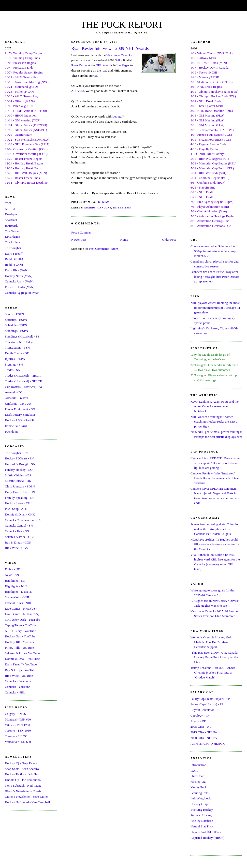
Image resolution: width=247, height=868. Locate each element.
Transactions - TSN (17, 347)
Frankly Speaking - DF (20, 498)
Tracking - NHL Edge (19, 342)
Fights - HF (12, 569)
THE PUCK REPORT (122, 25)
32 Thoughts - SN (16, 453)
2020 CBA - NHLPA (204, 738)
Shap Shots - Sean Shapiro (22, 769)
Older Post (169, 240)
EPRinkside (12, 237)
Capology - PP (200, 715)
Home (124, 240)
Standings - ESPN (16, 331)
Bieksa (80, 91)
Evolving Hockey (202, 810)
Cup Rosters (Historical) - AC (24, 387)
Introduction (198, 765)
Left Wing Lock (201, 798)
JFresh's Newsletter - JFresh (23, 791)
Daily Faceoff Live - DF (20, 492)
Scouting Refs (199, 793)
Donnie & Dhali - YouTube (22, 659)
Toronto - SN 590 (16, 736)
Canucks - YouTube (17, 687)
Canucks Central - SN (19, 525)
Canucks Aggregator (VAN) (23, 293)
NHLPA (10, 209)
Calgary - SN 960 (16, 714)
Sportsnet (11, 220)
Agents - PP (198, 721)
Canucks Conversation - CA (23, 520)
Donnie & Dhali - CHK (20, 514)
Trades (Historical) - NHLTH (24, 381)
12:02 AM (104, 202)
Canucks (104, 208)
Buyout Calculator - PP (205, 710)
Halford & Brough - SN (20, 464)
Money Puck (199, 787)
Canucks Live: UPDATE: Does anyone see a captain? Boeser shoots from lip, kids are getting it (215, 463)
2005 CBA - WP (201, 727)
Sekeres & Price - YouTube (22, 653)
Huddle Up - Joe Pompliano (23, 780)
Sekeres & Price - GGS (20, 537)
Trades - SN (13, 370)
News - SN (12, 575)
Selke (119, 60)
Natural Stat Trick (202, 826)
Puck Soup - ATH (16, 509)
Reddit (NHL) (14, 259)
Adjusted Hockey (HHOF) (207, 838)
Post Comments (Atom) (104, 249)
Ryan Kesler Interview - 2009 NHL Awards (110, 48)
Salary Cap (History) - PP (207, 704)
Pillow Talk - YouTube (19, 648)
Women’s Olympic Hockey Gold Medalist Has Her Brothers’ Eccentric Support (211, 642)
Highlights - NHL (16, 586)
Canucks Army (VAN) (19, 281)
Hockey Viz (198, 782)
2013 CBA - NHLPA (204, 732)
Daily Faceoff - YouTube (21, 664)
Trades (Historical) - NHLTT (23, 375)
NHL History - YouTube (20, 631)
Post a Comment (82, 232)
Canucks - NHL (15, 692)
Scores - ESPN (14, 314)
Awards (90, 208)
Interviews (122, 208)
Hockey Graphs (200, 804)
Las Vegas (123, 65)
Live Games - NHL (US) (21, 609)
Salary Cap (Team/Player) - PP (210, 699)
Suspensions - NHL (17, 597)
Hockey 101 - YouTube (20, 642)
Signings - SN (14, 364)
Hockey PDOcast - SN (19, 458)
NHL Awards (104, 65)
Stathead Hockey (201, 815)
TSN (8, 203)
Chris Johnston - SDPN (20, 486)
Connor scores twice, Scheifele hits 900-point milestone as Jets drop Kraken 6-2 (213, 251)
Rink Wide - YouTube (19, 676)
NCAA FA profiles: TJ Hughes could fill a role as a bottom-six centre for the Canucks (215, 544)
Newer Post (79, 240)
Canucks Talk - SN (17, 531)
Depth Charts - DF (17, 353)
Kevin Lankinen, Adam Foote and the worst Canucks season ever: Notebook (215, 406)
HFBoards (11, 226)
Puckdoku (11, 432)
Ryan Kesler (79, 65)
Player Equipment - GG (20, 409)
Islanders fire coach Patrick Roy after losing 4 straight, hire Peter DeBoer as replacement (215, 277)
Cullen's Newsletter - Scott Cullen (27, 797)
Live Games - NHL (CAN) (22, 614)
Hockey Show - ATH (18, 503)
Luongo (117, 116)
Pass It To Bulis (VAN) (20, 287)
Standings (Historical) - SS (22, 336)
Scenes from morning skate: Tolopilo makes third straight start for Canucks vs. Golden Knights (214, 529)
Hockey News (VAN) (19, 276)
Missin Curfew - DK (18, 481)
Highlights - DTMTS (18, 592)
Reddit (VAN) (14, 265)
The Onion (12, 231)
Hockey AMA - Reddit (19, 420)
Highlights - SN (15, 581)
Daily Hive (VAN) (17, 270)
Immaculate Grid (16, 426)
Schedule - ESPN (16, 325)
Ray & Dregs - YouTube (20, 670)
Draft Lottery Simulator (20, 415)
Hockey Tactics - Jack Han (22, 774)
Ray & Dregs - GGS (18, 542)
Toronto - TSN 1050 (18, 730)
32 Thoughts (13, 248)
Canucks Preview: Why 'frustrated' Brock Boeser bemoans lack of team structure (215, 478)
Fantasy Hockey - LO (19, 470)
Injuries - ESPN (15, 359)
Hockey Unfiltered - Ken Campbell (27, 802)
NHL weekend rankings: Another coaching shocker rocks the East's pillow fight (214, 422)
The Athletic (13, 242)
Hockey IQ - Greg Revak (21, 763)
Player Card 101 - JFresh (206, 832)
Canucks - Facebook (18, 681)
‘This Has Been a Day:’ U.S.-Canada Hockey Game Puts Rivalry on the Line (214, 657)
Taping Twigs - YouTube (21, 625)
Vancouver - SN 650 (18, 742)
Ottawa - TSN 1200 (17, 725)
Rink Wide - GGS (16, 548)
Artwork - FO (14, 392)
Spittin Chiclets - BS (18, 475)
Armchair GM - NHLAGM (208, 743)
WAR (194, 771)
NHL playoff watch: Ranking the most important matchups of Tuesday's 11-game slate (216, 308)
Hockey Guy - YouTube (20, 636)
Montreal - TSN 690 (18, 719)
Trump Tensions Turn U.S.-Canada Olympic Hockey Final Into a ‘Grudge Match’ (213, 673)
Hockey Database (202, 821)
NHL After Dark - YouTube (22, 620)
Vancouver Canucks (119, 55)
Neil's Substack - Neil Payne (23, 786)
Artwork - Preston (16, 398)
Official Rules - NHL (19, 603)
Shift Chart (197, 776)
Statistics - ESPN (16, 320)
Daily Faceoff (14, 254)
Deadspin (11, 214)
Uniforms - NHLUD (18, 404)
